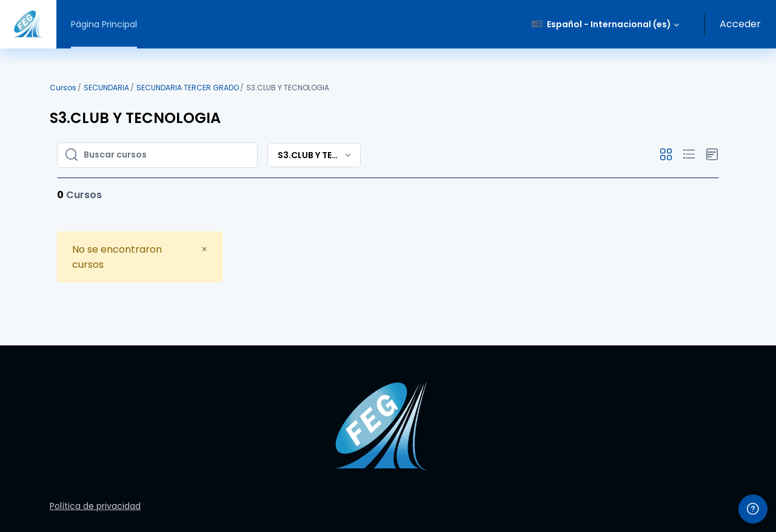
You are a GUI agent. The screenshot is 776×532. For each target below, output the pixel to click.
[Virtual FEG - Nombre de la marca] (28, 24)
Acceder (740, 24)
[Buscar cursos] (167, 155)
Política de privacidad (95, 506)
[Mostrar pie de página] (753, 509)
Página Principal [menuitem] (104, 24)
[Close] (204, 249)
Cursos (63, 88)
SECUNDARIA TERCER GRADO (188, 88)
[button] (606, 24)
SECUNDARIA (106, 88)
